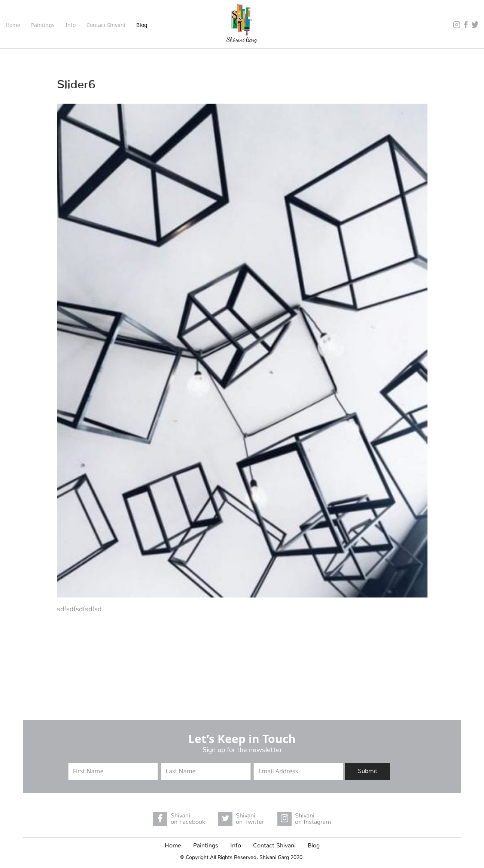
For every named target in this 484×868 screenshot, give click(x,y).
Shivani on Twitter (250, 819)
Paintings (206, 846)
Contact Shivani (106, 26)
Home (13, 26)
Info (236, 846)
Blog (142, 26)
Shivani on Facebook (188, 819)
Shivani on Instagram (313, 819)
